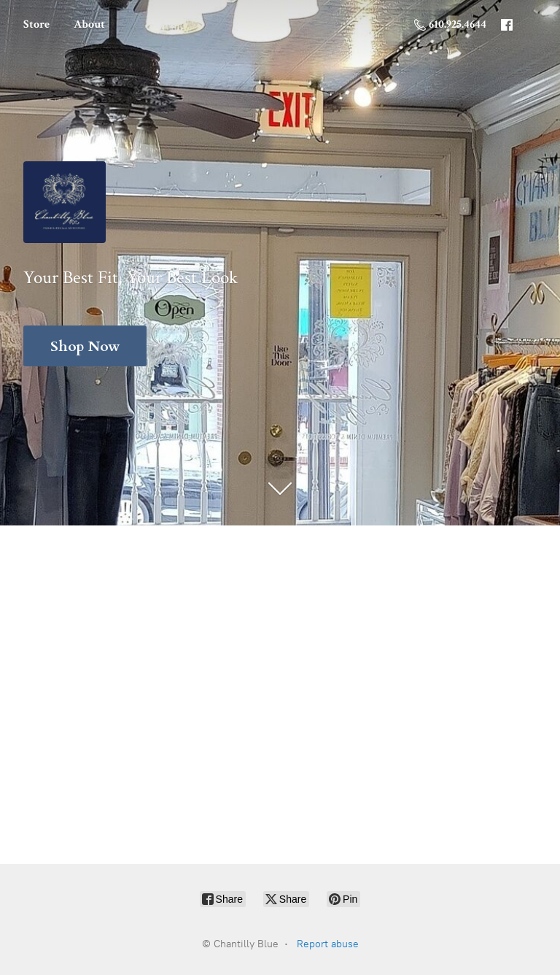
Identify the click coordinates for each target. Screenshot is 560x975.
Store (36, 24)
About (89, 24)
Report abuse (328, 944)
